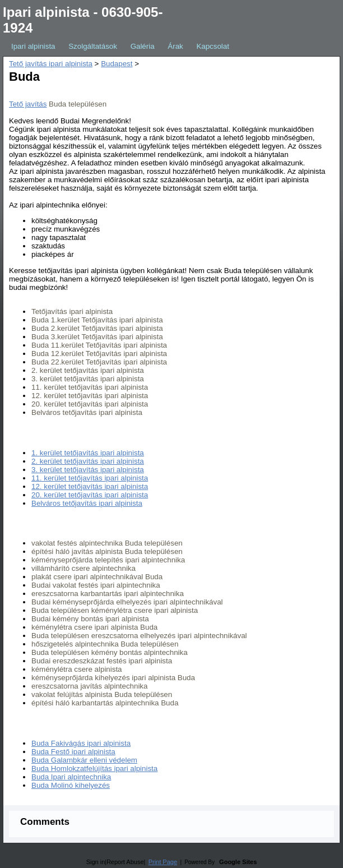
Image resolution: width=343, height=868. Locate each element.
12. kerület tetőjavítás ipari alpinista (90, 486)
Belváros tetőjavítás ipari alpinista (87, 503)
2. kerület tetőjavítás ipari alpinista (88, 461)
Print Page (163, 862)
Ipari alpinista (33, 46)
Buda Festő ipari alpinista (73, 752)
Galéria (143, 46)
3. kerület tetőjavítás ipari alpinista (88, 470)
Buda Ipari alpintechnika (71, 777)
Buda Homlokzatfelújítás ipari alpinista (94, 768)
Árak (175, 46)
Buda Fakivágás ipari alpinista (81, 743)
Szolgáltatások (93, 46)
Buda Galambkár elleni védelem (84, 760)
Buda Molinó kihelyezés (71, 785)
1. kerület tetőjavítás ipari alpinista (88, 453)
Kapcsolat (213, 46)
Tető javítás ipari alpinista (51, 64)
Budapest (117, 64)
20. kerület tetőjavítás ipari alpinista (90, 495)
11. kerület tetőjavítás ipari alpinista (90, 478)
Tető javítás (28, 104)
